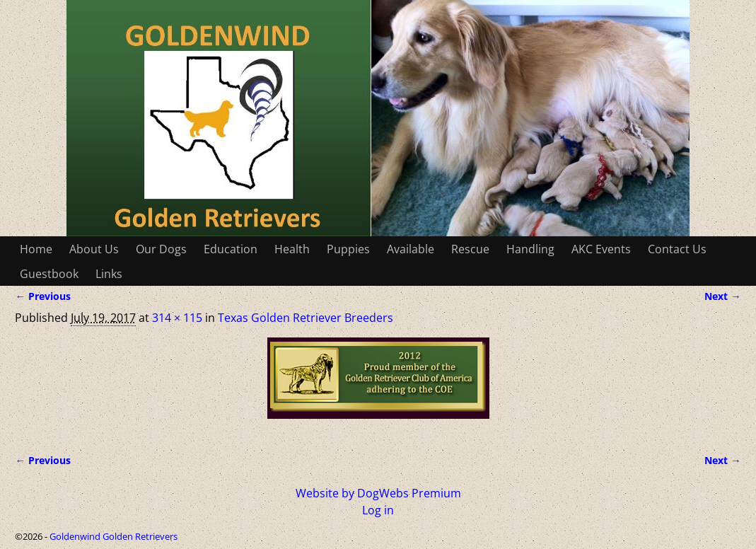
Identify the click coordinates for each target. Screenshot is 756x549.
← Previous (42, 296)
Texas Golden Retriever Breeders (306, 318)
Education (231, 249)
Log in (378, 510)
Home (36, 249)
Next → (722, 296)
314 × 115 (177, 318)
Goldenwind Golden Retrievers (114, 536)
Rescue (470, 249)
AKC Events (601, 249)
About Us (94, 249)
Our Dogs (161, 249)
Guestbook (49, 274)
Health (292, 249)
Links (109, 274)
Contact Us (677, 249)
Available (411, 249)
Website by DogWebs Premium (378, 493)
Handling (530, 249)
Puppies (348, 249)
